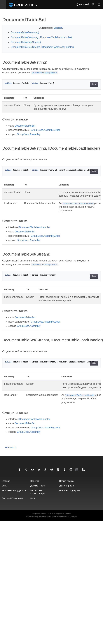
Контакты (73, 517)
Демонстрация (67, 486)
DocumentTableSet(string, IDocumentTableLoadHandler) (41, 37)
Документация (38, 486)
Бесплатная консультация (38, 492)
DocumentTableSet (25, 126)
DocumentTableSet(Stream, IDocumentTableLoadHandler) (42, 47)
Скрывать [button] (59, 28)
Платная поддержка (70, 490)
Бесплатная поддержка (14, 490)
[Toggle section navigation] (5, 12)
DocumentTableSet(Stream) (26, 42)
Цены (4, 486)
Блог (33, 498)
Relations (10, 447)
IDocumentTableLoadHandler (34, 227)
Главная (6, 481)
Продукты (35, 481)
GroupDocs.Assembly (29, 134)
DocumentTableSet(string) (25, 32)
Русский (83, 5)
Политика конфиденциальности (38, 517)
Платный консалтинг (12, 498)
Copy (94, 84)
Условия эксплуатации (60, 517)
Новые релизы (67, 481)
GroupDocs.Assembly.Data (45, 130)
